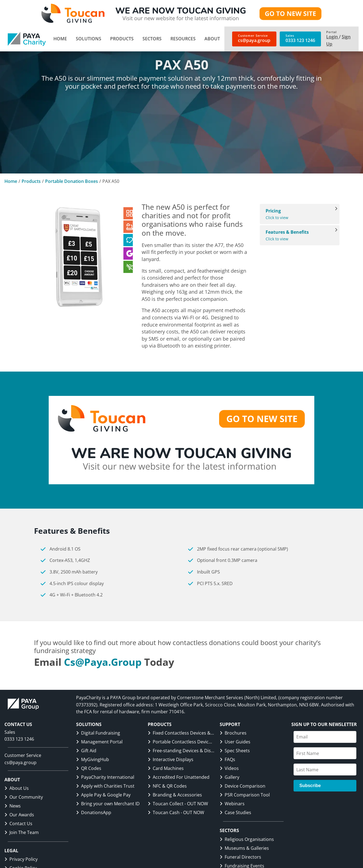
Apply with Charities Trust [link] (105, 786)
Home (11, 181)
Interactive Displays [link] (171, 759)
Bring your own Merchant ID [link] (108, 804)
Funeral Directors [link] (240, 857)
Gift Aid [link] (86, 751)
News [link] (13, 806)
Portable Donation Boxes (72, 181)
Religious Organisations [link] (247, 839)
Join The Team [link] (22, 832)
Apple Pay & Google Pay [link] (103, 795)
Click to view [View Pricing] (297, 214)
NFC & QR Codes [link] (167, 786)
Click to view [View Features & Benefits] (297, 235)
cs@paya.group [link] (103, 662)
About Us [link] (17, 788)
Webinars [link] (232, 804)
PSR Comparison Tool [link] (245, 795)
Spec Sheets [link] (235, 751)
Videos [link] (229, 768)
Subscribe (310, 786)
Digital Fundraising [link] (98, 733)
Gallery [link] (230, 777)
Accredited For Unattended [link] (179, 777)
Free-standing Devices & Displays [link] (181, 751)
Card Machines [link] (166, 768)
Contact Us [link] (18, 824)
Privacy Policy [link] (21, 859)
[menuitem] (60, 39)
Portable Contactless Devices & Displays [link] (181, 742)
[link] (27, 39)
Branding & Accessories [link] (175, 795)
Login (333, 37)
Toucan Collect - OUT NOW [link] (178, 804)
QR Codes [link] (89, 768)
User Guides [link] (235, 742)
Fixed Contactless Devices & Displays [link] (181, 733)
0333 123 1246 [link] (19, 739)
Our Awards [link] (19, 815)
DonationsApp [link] (94, 812)
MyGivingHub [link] (93, 759)
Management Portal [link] (99, 742)
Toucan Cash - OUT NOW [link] (176, 812)
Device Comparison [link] (243, 786)
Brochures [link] (233, 733)
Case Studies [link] (235, 812)
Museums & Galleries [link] (244, 848)
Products (31, 181)
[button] (89, 39)
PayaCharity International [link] (105, 777)
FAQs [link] (227, 759)
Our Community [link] (24, 797)
